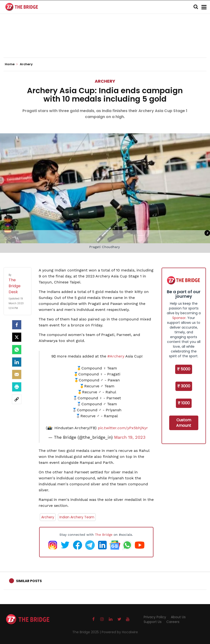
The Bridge (104, 535)
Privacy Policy (155, 617)
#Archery (116, 356)
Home (11, 64)
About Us (178, 617)
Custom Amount (184, 423)
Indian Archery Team (77, 517)
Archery (105, 81)
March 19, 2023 (130, 437)
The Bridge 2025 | (87, 632)
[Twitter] (17, 337)
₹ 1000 (184, 403)
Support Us (153, 622)
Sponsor (179, 318)
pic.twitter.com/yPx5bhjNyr (123, 428)
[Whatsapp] (17, 350)
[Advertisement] (105, 43)
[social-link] (17, 399)
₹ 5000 (184, 369)
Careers (173, 622)
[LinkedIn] (17, 362)
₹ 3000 (184, 386)
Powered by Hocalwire (120, 632)
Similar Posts (29, 581)
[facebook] (17, 325)
